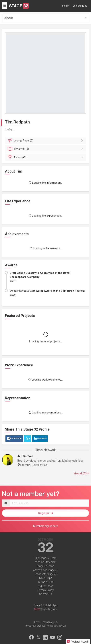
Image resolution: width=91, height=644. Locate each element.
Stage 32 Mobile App (46, 605)
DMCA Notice (45, 586)
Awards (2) (46, 157)
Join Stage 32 (80, 6)
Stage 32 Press (45, 566)
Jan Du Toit (25, 456)
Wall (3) (46, 149)
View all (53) (81, 473)
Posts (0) (46, 141)
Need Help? (45, 578)
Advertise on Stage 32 (46, 570)
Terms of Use (45, 582)
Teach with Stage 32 (46, 574)
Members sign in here (46, 526)
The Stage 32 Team (45, 558)
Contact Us (46, 594)
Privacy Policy (45, 590)
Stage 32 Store (49, 609)
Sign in (66, 6)
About (9, 18)
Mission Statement (46, 562)
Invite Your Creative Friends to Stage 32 (46, 626)
